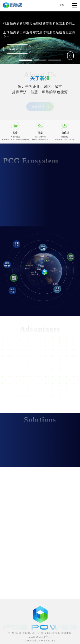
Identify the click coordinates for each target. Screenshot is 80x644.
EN (62, 5)
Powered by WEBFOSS (40, 641)
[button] (26, 60)
